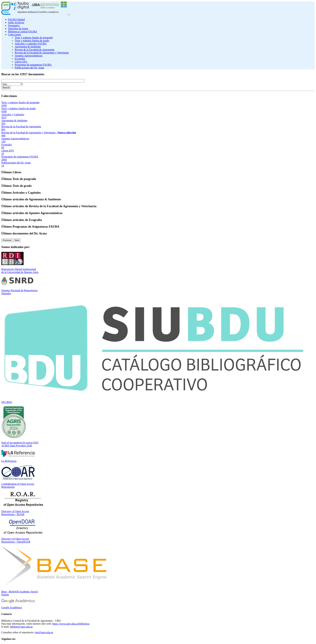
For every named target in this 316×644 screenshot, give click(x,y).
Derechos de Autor (18, 29)
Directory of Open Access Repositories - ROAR (15, 513)
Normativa (14, 26)
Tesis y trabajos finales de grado (32, 41)
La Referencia (9, 461)
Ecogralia (20, 59)
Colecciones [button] (15, 35)
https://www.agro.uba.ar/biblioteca (71, 624)
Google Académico (12, 607)
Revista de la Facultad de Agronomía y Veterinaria (42, 53)
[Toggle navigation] (69, 15)
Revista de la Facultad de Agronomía (35, 50)
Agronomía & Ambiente (28, 47)
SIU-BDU (7, 402)
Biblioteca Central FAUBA (23, 32)
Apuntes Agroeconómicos (29, 56)
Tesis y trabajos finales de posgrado (34, 38)
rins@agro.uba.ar (44, 632)
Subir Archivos (16, 22)
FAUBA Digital (16, 19)
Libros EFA (21, 62)
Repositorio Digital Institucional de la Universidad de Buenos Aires (20, 271)
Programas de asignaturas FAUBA (33, 65)
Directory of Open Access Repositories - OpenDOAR (16, 540)
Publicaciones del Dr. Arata (29, 68)
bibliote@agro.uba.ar (21, 627)
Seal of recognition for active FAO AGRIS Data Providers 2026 (20, 444)
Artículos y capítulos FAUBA (31, 44)
